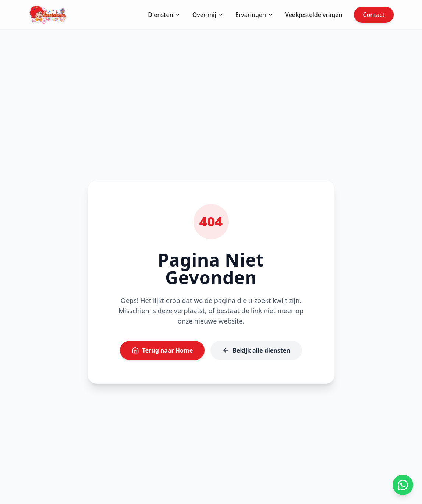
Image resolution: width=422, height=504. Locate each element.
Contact (374, 15)
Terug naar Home (162, 350)
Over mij (208, 15)
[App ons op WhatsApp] (403, 485)
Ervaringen (255, 15)
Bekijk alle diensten (256, 350)
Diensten (164, 15)
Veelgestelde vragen (314, 15)
